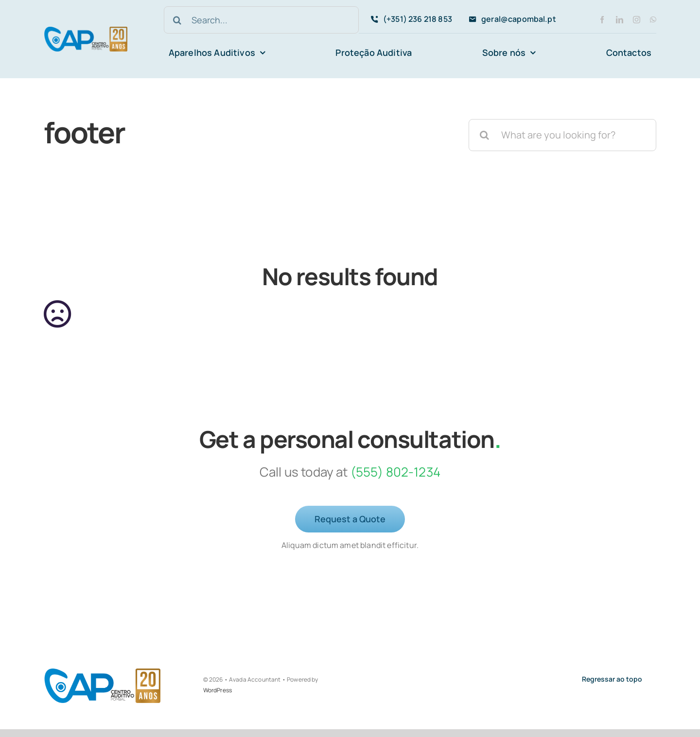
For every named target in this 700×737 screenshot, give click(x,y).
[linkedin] (620, 20)
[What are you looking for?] (562, 135)
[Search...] (261, 20)
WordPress (218, 690)
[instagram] (637, 20)
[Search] (177, 20)
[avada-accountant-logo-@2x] (86, 31)
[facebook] (602, 20)
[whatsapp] (653, 20)
